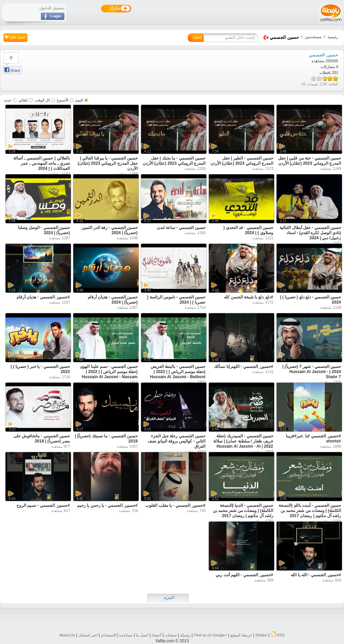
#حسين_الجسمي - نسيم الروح (43, 505)
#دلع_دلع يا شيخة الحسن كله (249, 297)
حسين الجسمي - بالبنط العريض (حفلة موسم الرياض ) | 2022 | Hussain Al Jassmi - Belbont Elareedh (178, 374)
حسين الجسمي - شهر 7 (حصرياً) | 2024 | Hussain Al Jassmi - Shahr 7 (312, 372)
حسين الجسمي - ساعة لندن (181, 228)
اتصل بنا (142, 635)
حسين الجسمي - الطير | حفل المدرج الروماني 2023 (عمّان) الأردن (242, 161)
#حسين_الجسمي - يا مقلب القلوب (175, 505)
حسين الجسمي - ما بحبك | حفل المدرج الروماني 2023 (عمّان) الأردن (174, 161)
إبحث (197, 37)
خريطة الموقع (241, 635)
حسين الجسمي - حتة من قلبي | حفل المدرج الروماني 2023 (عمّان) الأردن (309, 161)
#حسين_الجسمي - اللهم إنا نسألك (244, 367)
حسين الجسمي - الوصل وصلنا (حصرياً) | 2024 (44, 230)
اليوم (79, 100)
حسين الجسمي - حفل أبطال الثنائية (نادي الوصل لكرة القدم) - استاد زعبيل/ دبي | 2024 (310, 233)
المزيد (169, 598)
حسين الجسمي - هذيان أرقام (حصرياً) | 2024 (113, 300)
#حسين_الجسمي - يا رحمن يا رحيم (107, 505)
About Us (67, 635)
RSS (278, 635)
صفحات (171, 635)
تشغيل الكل (15, 37)
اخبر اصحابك (88, 635)
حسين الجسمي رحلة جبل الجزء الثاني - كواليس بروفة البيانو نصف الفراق (176, 441)
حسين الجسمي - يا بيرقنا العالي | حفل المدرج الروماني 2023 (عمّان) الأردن (108, 163)
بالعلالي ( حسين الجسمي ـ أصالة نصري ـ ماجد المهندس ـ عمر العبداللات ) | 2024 (42, 163)
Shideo (261, 635)
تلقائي (23, 100)
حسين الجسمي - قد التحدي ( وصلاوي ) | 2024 (248, 230)
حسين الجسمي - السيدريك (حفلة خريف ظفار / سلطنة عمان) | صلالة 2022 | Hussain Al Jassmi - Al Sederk (243, 444)
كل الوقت (42, 100)
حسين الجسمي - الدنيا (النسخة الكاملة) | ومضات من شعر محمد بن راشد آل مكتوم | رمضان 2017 (243, 511)
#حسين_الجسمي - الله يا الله (316, 575)
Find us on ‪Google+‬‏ (211, 635)
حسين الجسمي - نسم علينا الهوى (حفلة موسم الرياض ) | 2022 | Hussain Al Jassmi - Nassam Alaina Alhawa (109, 374)
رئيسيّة (185, 635)
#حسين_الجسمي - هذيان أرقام (43, 297)
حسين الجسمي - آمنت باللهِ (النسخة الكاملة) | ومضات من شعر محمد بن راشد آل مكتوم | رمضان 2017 (310, 511)
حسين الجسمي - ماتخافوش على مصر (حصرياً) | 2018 (42, 439)
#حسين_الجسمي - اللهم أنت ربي (244, 575)
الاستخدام (109, 635)
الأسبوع (63, 100)
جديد (8, 100)
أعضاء (157, 635)
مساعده (126, 635)
